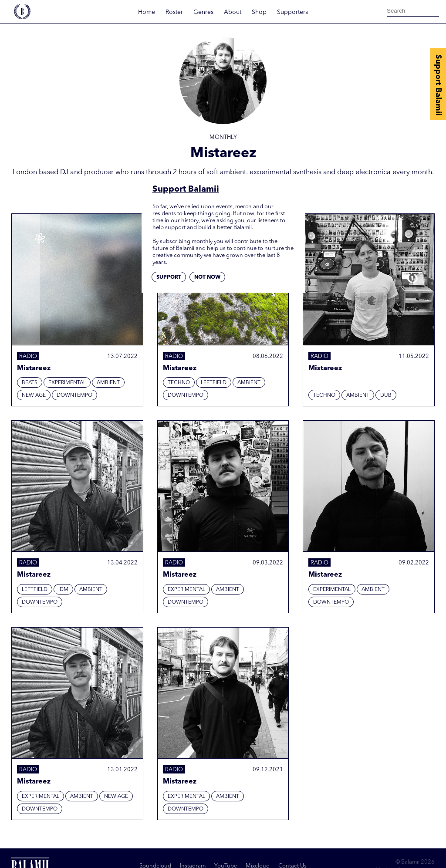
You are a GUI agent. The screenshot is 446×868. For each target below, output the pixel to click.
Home (147, 12)
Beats (30, 383)
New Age (34, 395)
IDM (63, 590)
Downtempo (74, 395)
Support (169, 277)
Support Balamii (438, 85)
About (233, 12)
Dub (386, 395)
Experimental (67, 383)
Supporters (292, 12)
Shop (259, 12)
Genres (203, 12)
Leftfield (214, 383)
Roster (174, 12)
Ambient (108, 383)
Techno (179, 383)
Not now (207, 277)
